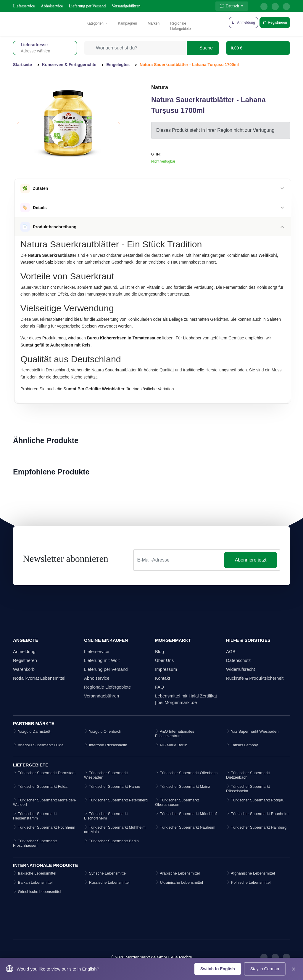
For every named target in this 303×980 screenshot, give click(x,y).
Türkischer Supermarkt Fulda (40, 786)
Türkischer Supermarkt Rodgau (255, 800)
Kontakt (163, 678)
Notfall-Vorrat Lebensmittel (39, 678)
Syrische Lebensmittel (105, 873)
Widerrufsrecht (241, 669)
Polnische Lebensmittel (248, 882)
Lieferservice (24, 6)
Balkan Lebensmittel (33, 882)
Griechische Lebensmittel (37, 892)
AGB (231, 651)
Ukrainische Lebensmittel (179, 882)
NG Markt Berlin (171, 745)
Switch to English (218, 969)
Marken (154, 23)
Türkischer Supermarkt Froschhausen (35, 843)
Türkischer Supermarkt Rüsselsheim (248, 789)
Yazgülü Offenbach (103, 731)
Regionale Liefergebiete (180, 26)
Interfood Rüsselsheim (106, 745)
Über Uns (164, 660)
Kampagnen (127, 23)
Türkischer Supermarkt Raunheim (257, 814)
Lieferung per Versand (87, 6)
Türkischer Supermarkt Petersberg (116, 800)
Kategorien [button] (95, 23)
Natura (160, 87)
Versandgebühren (126, 6)
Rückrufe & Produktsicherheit (255, 678)
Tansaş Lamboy (242, 745)
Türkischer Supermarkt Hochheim (44, 827)
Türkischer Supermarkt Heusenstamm (35, 816)
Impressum (166, 669)
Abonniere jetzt (251, 560)
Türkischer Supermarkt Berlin (111, 841)
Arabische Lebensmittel (177, 873)
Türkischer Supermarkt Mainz (183, 786)
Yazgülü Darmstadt (32, 731)
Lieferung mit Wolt (102, 660)
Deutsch (229, 6)
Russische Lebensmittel (107, 882)
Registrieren (275, 23)
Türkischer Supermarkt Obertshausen (177, 802)
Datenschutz (238, 660)
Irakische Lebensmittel (35, 873)
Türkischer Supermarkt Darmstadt (44, 773)
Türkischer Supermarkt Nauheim (185, 827)
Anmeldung (24, 651)
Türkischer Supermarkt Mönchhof (186, 814)
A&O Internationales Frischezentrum (175, 734)
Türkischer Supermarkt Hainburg (256, 827)
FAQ (159, 687)
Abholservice (52, 6)
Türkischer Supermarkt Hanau (112, 786)
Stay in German (265, 969)
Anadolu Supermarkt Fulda (38, 745)
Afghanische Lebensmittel (250, 873)
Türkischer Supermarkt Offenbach (186, 773)
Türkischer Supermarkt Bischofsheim (106, 816)
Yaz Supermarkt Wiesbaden (252, 731)
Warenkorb (24, 669)
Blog (159, 651)
